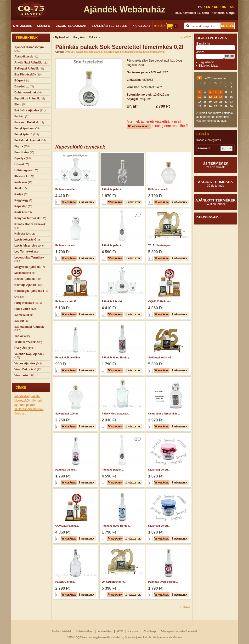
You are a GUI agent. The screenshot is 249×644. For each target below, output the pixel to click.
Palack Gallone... (66, 582)
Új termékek (215, 165)
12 (210, 97)
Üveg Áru (79, 37)
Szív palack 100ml (67, 414)
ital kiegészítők (138, 52)
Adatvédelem (105, 631)
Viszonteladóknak (71, 26)
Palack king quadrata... (116, 414)
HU (200, 7)
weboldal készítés (147, 637)
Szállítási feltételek (109, 26)
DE (216, 7)
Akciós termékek (215, 184)
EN (208, 7)
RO (224, 7)
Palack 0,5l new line (68, 357)
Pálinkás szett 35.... (67, 301)
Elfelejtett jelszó (208, 66)
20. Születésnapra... (114, 582)
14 (221, 97)
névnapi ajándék (94, 52)
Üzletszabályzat (85, 631)
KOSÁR (166, 26)
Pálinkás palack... (113, 189)
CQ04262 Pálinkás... (68, 526)
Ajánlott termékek (215, 202)
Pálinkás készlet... (67, 189)
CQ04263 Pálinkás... (161, 301)
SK (232, 7)
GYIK (120, 631)
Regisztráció (206, 62)
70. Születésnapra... (160, 245)
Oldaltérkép (150, 631)
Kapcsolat (141, 26)
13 (215, 97)
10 (200, 97)
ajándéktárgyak (25, 396)
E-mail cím (203, 44)
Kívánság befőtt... (159, 470)
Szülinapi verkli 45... (161, 357)
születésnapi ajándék (29, 409)
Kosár (203, 134)
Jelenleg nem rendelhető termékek (179, 631)
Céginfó (44, 26)
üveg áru (20, 413)
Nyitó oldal (62, 37)
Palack (93, 37)
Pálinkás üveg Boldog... (116, 357)
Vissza (187, 37)
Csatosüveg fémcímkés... (164, 414)
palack (31, 405)
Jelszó (200, 52)
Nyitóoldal (23, 26)
